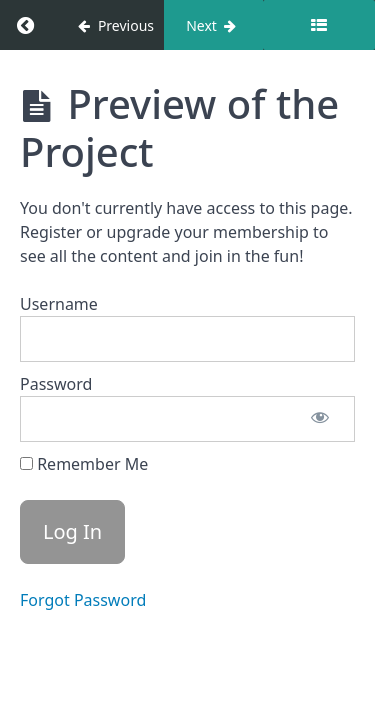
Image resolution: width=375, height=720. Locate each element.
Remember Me (84, 464)
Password (56, 384)
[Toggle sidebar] (319, 25)
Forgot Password (83, 600)
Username (59, 304)
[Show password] (320, 419)
